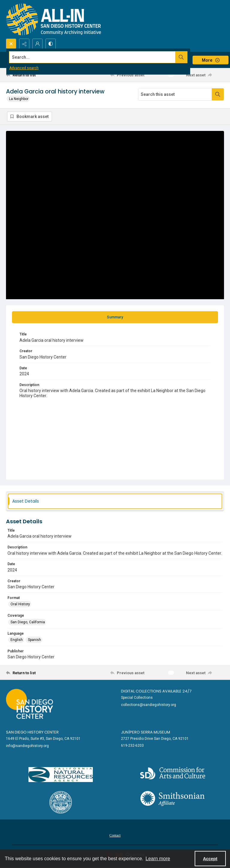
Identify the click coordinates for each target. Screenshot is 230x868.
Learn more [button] (158, 859)
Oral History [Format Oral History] (20, 604)
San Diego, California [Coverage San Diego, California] (28, 622)
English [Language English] (17, 640)
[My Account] (37, 44)
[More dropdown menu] (211, 60)
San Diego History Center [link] (32, 732)
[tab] (115, 317)
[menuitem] (115, 835)
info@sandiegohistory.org (27, 746)
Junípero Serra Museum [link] (146, 732)
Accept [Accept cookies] (210, 859)
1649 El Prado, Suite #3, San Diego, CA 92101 (43, 739)
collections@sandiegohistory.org (149, 705)
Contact (115, 835)
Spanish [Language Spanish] (34, 640)
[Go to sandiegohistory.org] (29, 704)
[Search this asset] (175, 94)
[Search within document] (218, 94)
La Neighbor (19, 99)
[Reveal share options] (24, 44)
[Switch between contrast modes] (51, 44)
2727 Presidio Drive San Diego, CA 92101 (155, 739)
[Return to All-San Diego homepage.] (54, 19)
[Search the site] (92, 57)
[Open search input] (11, 44)
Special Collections (137, 698)
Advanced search (24, 68)
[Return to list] (34, 75)
